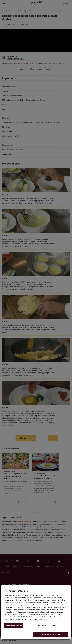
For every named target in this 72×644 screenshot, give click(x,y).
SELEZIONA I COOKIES (14, 625)
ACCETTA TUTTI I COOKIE (51, 635)
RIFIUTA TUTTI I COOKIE (47, 625)
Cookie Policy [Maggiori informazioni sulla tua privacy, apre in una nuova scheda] (44, 619)
